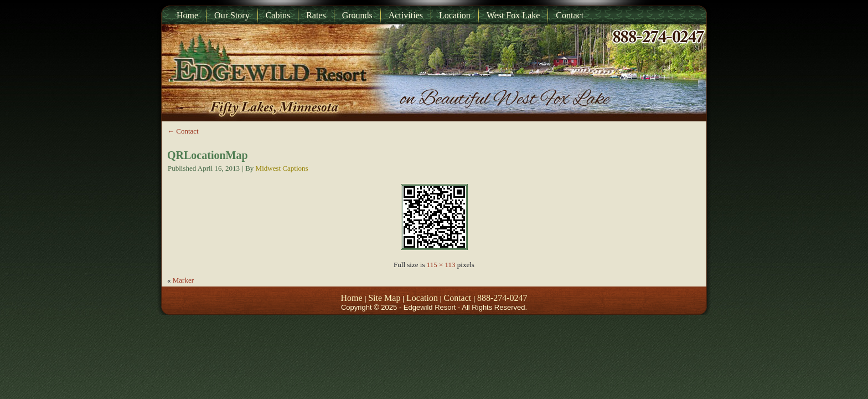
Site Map (384, 298)
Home (187, 15)
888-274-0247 (502, 298)
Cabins (278, 15)
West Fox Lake (513, 15)
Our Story (232, 15)
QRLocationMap (208, 155)
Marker (183, 280)
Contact (570, 15)
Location (455, 15)
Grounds (357, 15)
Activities (406, 15)
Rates (316, 15)
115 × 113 (441, 265)
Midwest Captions (282, 168)
